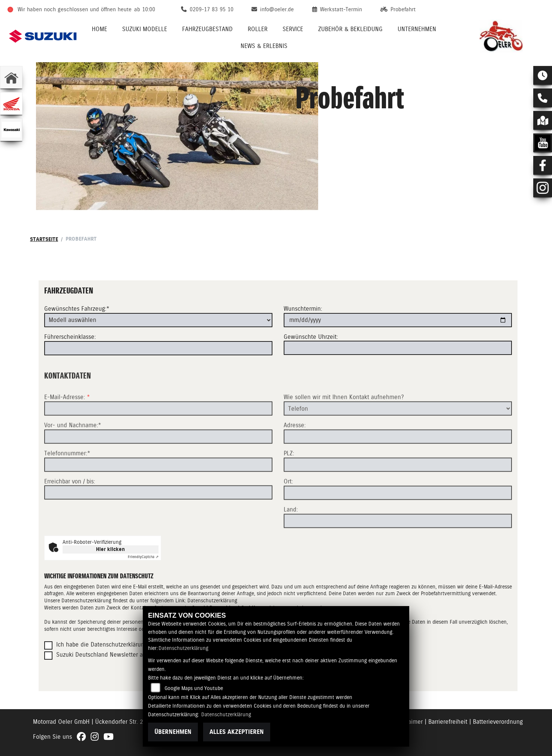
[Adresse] (398, 461)
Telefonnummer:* (67, 478)
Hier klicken (110, 549)
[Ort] (398, 517)
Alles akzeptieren (237, 732)
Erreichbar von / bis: (70, 505)
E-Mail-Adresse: (67, 421)
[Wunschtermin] (398, 320)
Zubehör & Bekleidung (350, 29)
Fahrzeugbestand (207, 29)
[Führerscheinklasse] (158, 348)
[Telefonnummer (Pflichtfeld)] (158, 489)
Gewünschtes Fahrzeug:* (77, 309)
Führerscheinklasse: (70, 337)
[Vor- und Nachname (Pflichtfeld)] (158, 461)
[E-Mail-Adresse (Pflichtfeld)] (158, 433)
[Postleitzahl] (398, 489)
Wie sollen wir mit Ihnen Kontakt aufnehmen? (344, 421)
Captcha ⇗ (143, 557)
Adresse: (295, 450)
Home (99, 29)
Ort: (288, 506)
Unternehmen (417, 29)
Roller (258, 29)
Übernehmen (173, 732)
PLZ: (289, 478)
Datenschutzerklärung (183, 648)
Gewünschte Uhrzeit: (311, 337)
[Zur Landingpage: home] (11, 77)
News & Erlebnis (264, 46)
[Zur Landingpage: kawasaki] (11, 130)
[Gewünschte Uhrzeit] (398, 348)
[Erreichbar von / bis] (158, 517)
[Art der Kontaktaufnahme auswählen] (398, 433)
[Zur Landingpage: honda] (11, 103)
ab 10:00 (145, 9)
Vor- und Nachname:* (73, 450)
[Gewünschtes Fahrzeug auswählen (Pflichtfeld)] (158, 320)
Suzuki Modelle (145, 29)
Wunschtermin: (303, 309)
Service (293, 29)
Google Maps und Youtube (194, 688)
